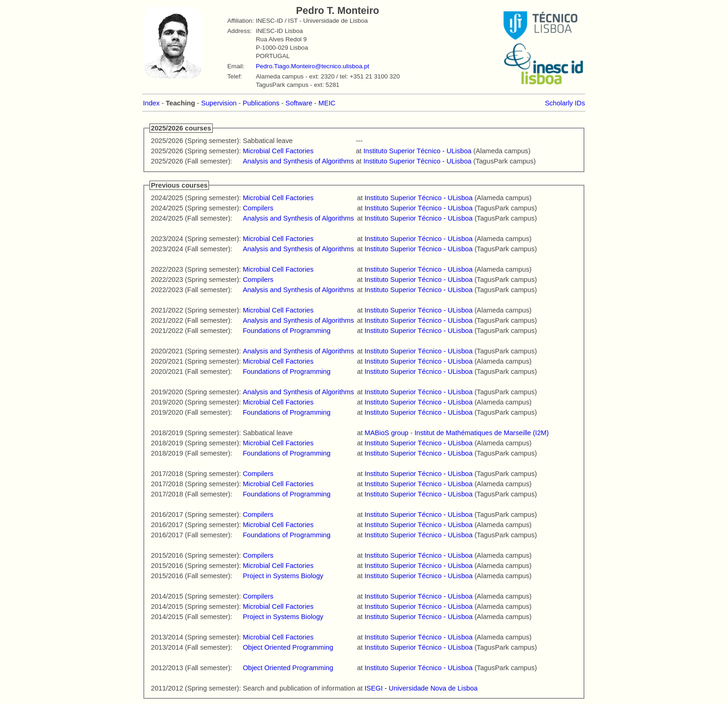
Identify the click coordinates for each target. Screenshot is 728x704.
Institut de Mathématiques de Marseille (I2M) (482, 433)
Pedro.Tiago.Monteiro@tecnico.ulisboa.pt (312, 66)
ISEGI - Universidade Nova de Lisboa (421, 688)
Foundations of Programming (287, 331)
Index (151, 103)
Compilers (258, 208)
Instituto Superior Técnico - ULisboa (418, 151)
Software (299, 103)
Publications (261, 103)
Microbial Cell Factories (278, 151)
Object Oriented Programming (288, 647)
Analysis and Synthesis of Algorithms (299, 161)
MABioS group (387, 433)
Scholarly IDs (565, 103)
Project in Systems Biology (283, 576)
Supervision (219, 103)
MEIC (327, 103)
